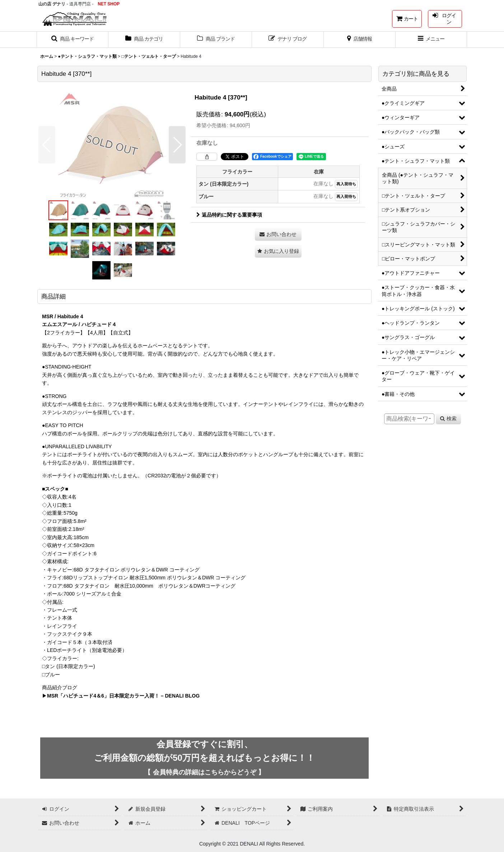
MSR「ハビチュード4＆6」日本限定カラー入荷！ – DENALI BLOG (123, 696)
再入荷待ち (346, 184)
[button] (73, 40)
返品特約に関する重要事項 (229, 215)
